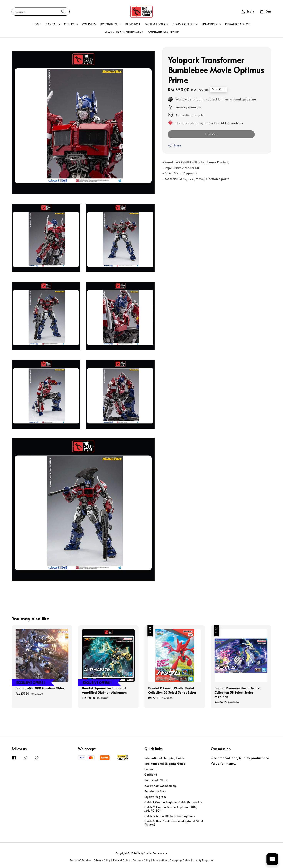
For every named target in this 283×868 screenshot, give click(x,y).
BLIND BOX (133, 24)
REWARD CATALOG (238, 24)
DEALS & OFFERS (183, 24)
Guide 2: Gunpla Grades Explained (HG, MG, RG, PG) (171, 809)
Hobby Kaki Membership (161, 786)
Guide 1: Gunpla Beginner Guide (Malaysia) (173, 802)
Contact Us (151, 769)
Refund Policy (122, 860)
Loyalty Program (155, 797)
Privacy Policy (102, 860)
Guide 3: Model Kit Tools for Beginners (170, 816)
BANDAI (51, 24)
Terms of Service (80, 860)
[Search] (63, 11)
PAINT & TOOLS (155, 24)
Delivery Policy (141, 860)
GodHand (151, 775)
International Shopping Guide (164, 758)
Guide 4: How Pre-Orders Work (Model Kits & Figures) (174, 823)
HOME (37, 24)
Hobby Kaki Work (156, 780)
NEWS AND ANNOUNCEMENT (124, 32)
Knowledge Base (155, 791)
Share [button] (174, 145)
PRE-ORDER (210, 24)
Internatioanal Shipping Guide (165, 764)
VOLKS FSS (89, 24)
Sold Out (211, 134)
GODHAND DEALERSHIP (163, 32)
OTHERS (69, 24)
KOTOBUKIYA (109, 24)
